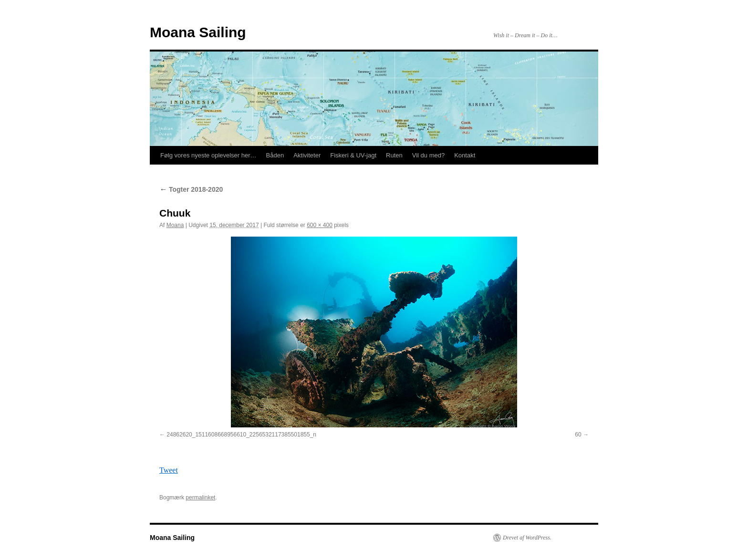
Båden (275, 155)
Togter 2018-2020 (191, 189)
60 (578, 435)
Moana (175, 225)
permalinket (200, 498)
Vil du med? (428, 155)
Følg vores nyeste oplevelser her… (208, 155)
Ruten (394, 155)
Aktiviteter (307, 155)
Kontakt (465, 155)
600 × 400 (320, 225)
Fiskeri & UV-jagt (353, 155)
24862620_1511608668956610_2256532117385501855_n (241, 435)
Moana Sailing (198, 32)
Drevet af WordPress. (527, 538)
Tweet (169, 470)
